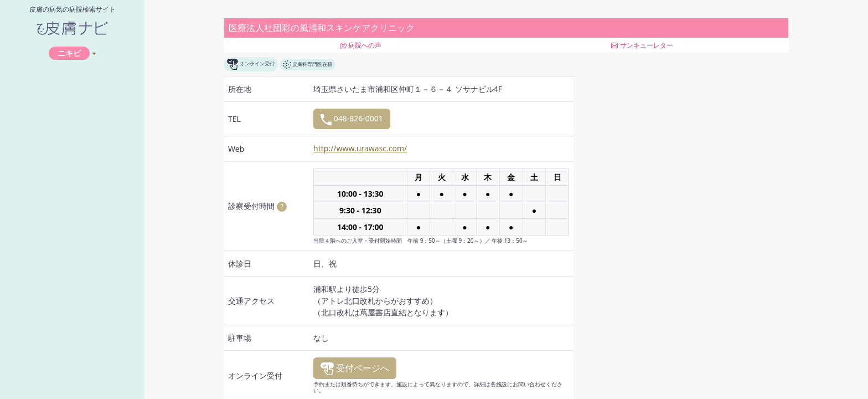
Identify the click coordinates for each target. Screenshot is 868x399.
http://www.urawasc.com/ (360, 148)
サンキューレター (642, 45)
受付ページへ (355, 369)
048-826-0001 (352, 119)
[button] (282, 206)
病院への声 (361, 45)
